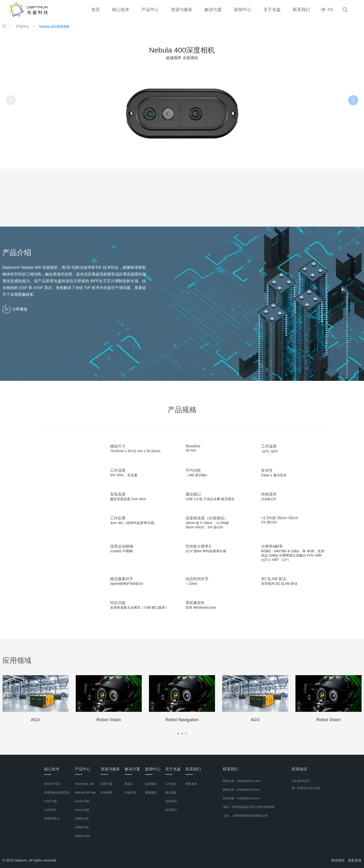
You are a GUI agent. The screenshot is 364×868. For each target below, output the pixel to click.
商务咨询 (191, 784)
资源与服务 (182, 10)
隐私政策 (355, 860)
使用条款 (338, 860)
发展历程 (171, 801)
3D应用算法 (52, 819)
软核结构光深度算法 (57, 793)
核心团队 (171, 793)
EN (327, 10)
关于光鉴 (272, 10)
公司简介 (171, 784)
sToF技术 (50, 810)
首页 (96, 10)
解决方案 (213, 10)
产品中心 (150, 10)
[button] (178, 733)
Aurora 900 (82, 801)
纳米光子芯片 (53, 784)
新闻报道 (151, 793)
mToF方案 (51, 801)
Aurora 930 (82, 810)
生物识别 (131, 793)
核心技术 (121, 10)
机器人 (129, 784)
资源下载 (106, 784)
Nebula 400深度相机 (54, 27)
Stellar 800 (82, 827)
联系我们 (301, 10)
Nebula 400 (82, 836)
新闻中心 (243, 10)
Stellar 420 (82, 819)
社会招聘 (106, 793)
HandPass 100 (84, 784)
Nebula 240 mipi (85, 793)
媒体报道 (151, 784)
